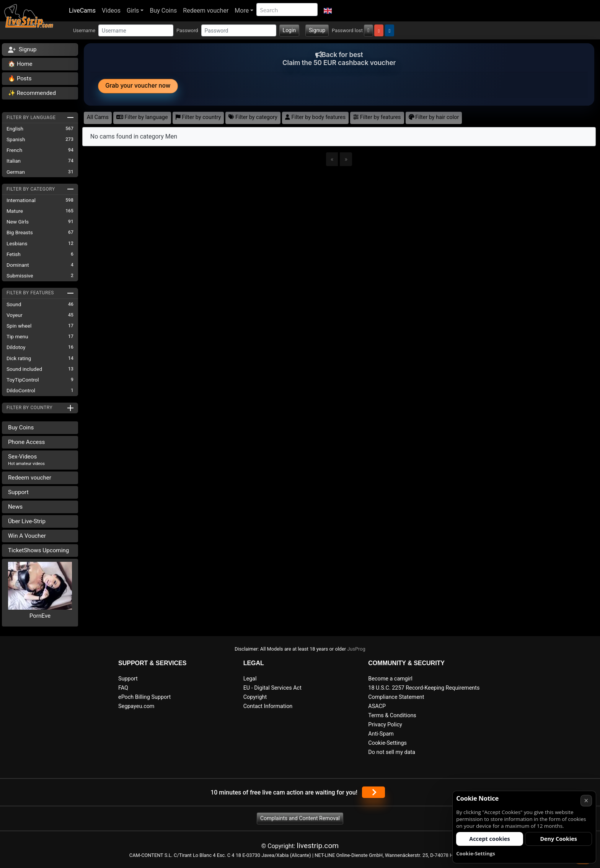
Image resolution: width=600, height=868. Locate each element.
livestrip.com (318, 846)
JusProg (356, 649)
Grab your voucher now (138, 86)
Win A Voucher (27, 536)
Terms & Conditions (392, 715)
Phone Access (26, 442)
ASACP (377, 706)
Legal (250, 679)
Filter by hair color (434, 117)
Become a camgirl (390, 679)
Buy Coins (163, 11)
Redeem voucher (206, 11)
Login (289, 30)
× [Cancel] (586, 800)
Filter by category (253, 117)
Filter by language (142, 117)
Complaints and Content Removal (300, 818)
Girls (133, 11)
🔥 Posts (20, 78)
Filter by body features (315, 117)
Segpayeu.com (136, 706)
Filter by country (198, 117)
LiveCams (82, 11)
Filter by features (377, 117)
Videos (111, 11)
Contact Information (268, 706)
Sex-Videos (26, 460)
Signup (317, 30)
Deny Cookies (558, 839)
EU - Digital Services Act (272, 688)
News (15, 507)
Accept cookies (490, 839)
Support (18, 492)
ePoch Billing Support (144, 697)
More (242, 11)
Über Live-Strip (27, 521)
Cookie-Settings (387, 743)
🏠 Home (20, 64)
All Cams (98, 117)
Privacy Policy (385, 725)
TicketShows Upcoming (38, 550)
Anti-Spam (381, 734)
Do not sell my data (392, 752)
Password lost (347, 30)
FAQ (123, 688)
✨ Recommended (32, 93)
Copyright (255, 697)
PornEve (40, 616)
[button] (328, 11)
